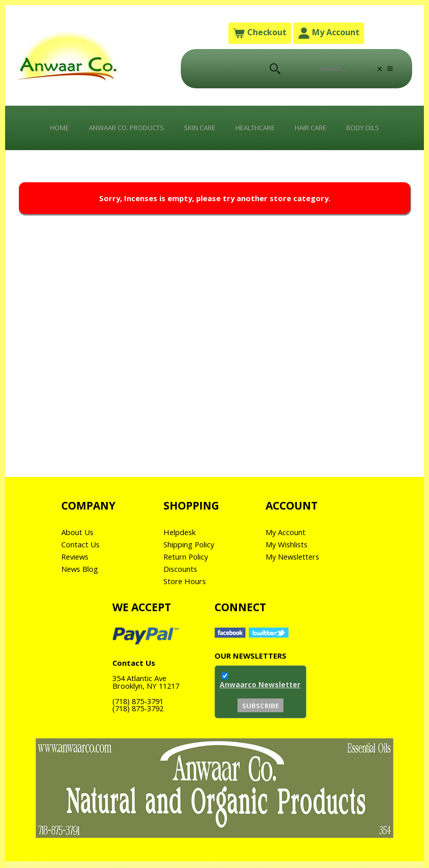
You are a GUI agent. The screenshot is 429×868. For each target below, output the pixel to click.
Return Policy (189, 566)
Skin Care (197, 131)
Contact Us (82, 553)
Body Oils (380, 131)
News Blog (82, 578)
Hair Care (321, 131)
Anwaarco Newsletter (260, 695)
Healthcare (259, 131)
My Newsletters (296, 566)
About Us (79, 541)
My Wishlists (290, 553)
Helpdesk (181, 541)
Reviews (77, 566)
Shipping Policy (193, 553)
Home (40, 131)
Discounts (183, 578)
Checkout (259, 34)
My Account (329, 34)
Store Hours (187, 590)
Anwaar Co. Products (115, 131)
